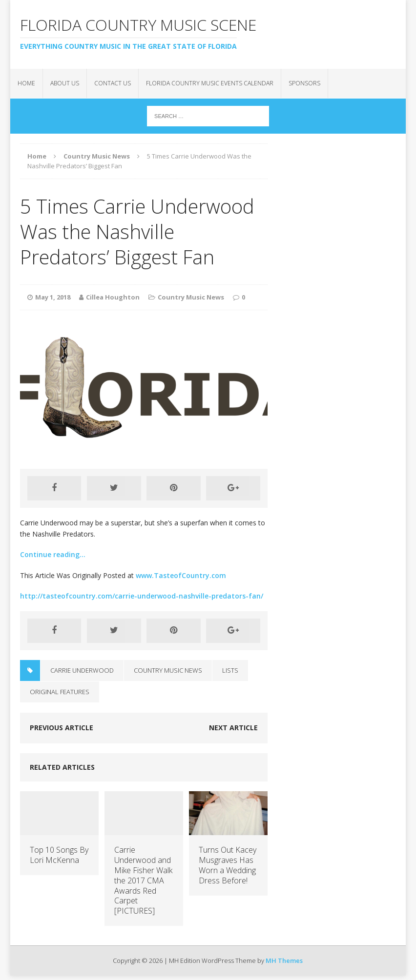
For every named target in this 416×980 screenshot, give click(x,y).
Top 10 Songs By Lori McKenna (59, 855)
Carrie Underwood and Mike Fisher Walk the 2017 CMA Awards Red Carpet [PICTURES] (143, 880)
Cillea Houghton (113, 297)
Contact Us (113, 83)
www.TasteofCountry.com (181, 575)
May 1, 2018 (53, 297)
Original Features (60, 692)
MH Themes (284, 960)
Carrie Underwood (82, 670)
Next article (233, 728)
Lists (230, 670)
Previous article (62, 728)
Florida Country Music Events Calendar (210, 83)
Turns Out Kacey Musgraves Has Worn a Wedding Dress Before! (228, 865)
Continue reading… (53, 554)
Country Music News (191, 297)
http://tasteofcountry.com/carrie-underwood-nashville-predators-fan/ (142, 596)
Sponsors (304, 83)
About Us (65, 83)
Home (26, 83)
